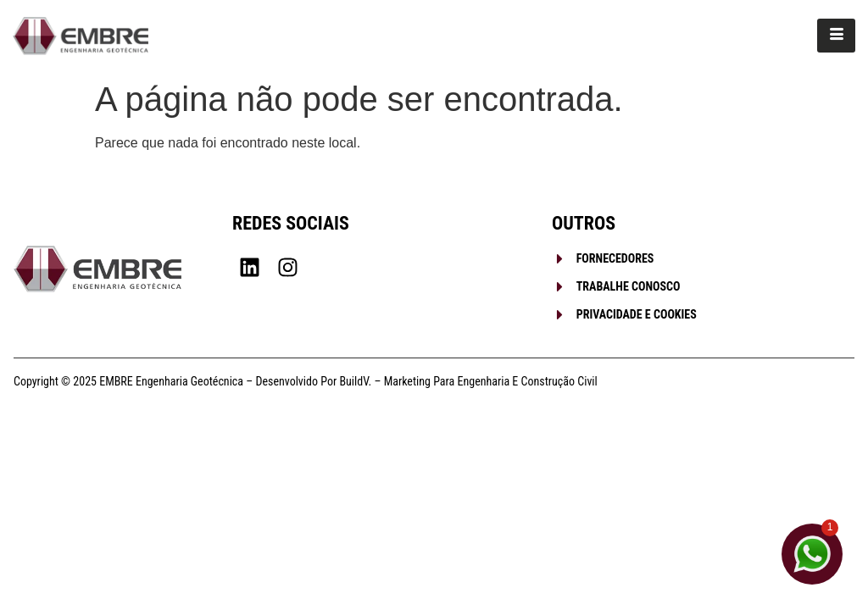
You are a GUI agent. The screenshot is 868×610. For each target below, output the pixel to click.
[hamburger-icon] (836, 36)
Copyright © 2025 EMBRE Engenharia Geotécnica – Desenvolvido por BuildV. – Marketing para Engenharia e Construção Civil (306, 381)
